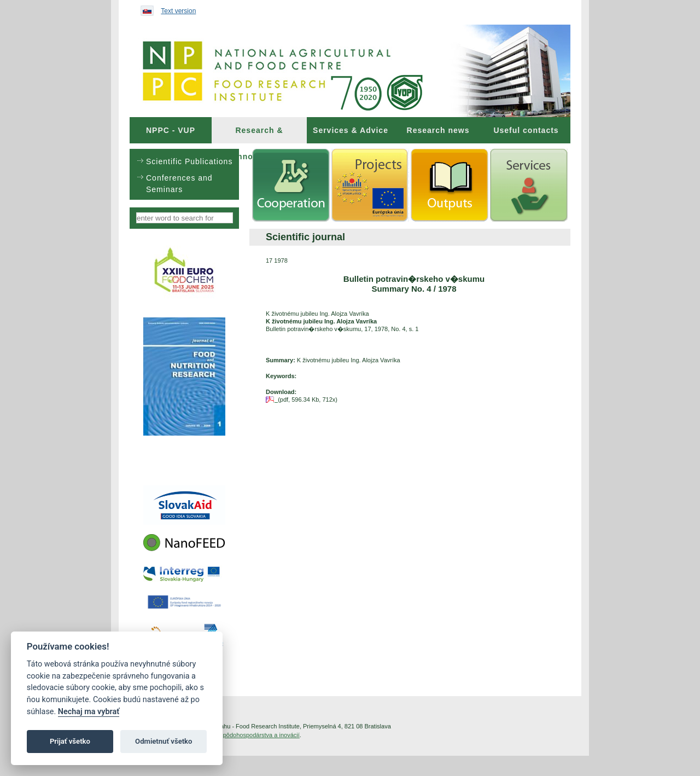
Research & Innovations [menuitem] (259, 135)
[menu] (184, 174)
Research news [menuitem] (438, 130)
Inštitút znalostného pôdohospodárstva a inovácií (235, 735)
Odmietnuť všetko (164, 741)
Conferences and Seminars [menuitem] (179, 184)
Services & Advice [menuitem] (351, 130)
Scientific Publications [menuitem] (189, 161)
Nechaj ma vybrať (89, 712)
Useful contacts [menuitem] (526, 130)
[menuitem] (171, 130)
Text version (178, 11)
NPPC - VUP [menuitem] (171, 130)
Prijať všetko (70, 741)
